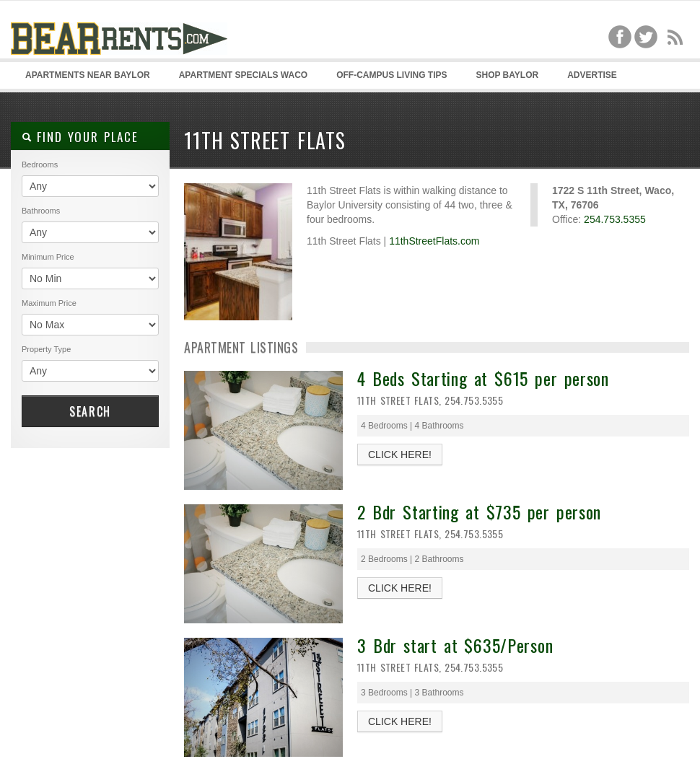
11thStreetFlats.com (434, 241)
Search (90, 411)
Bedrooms (40, 164)
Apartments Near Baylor (88, 75)
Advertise (592, 75)
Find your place (80, 137)
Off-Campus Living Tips (391, 75)
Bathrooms (41, 211)
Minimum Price (48, 257)
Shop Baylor (507, 75)
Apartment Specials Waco (243, 75)
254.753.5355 (615, 219)
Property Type (46, 349)
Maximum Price (49, 303)
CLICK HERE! (400, 455)
